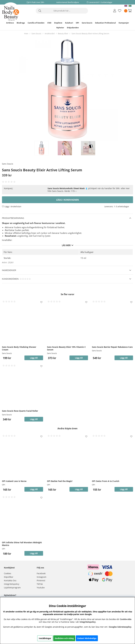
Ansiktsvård (50, 34)
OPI (77, 23)
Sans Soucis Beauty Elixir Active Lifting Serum (90, 34)
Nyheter (60, 28)
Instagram (42, 577)
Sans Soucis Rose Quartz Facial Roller (20, 411)
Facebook (41, 573)
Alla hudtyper (87, 252)
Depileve (58, 23)
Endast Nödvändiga (87, 638)
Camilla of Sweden (36, 23)
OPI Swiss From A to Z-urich (106, 481)
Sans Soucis (87, 23)
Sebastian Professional (105, 23)
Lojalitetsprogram (12, 588)
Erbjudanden (73, 28)
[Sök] (62, 11)
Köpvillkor (9, 577)
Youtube (41, 588)
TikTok (40, 584)
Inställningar (45, 638)
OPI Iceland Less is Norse (14, 481)
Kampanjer (124, 23)
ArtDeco (10, 23)
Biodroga (21, 23)
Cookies (8, 573)
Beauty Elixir (63, 34)
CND (49, 23)
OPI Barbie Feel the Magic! (60, 481)
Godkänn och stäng (64, 638)
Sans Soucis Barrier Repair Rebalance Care (112, 347)
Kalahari (69, 23)
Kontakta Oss (10, 580)
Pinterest (41, 580)
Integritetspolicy (12, 584)
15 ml (83, 258)
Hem (26, 34)
